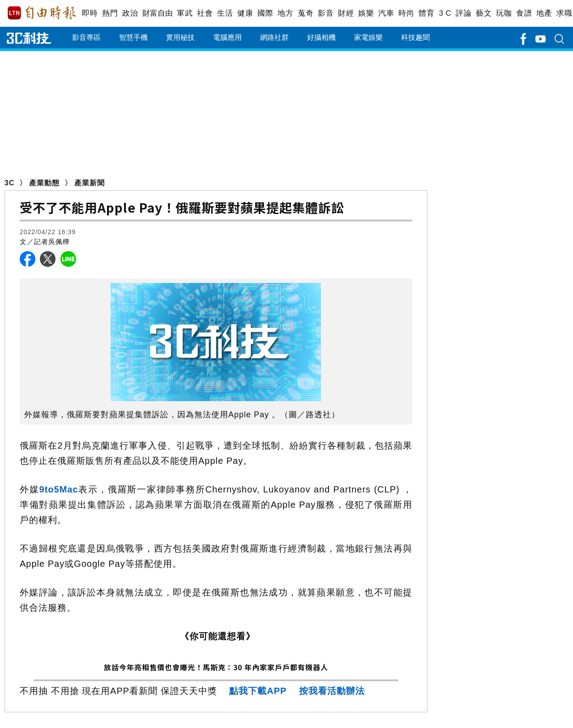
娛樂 (366, 13)
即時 (90, 13)
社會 (205, 13)
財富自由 (157, 13)
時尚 (406, 13)
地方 (285, 13)
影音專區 (86, 37)
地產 (544, 13)
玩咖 (504, 13)
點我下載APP (258, 691)
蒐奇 (306, 13)
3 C (445, 13)
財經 (346, 13)
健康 (245, 13)
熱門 (110, 13)
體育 (426, 13)
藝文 (484, 13)
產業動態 (44, 183)
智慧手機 (133, 37)
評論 (464, 13)
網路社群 (274, 37)
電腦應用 (227, 37)
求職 (564, 13)
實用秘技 (180, 37)
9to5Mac (59, 489)
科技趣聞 (415, 37)
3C (9, 183)
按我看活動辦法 (332, 691)
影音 (326, 13)
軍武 (185, 13)
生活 (225, 13)
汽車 (386, 13)
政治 (130, 13)
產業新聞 (90, 183)
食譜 (524, 13)
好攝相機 (321, 37)
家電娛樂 (368, 37)
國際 (265, 13)
